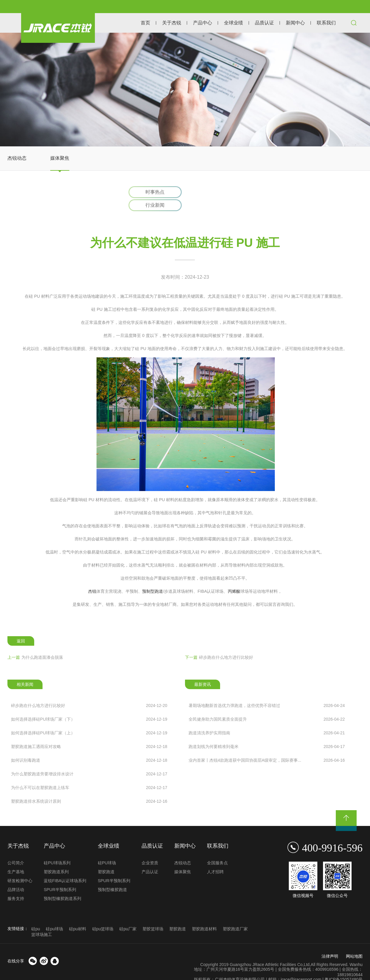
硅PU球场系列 (57, 850)
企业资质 (150, 850)
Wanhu (356, 952)
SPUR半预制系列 (60, 877)
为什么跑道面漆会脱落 (35, 645)
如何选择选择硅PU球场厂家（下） (89, 707)
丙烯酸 (234, 579)
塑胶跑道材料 (204, 916)
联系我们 (326, 23)
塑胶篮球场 (153, 916)
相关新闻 (25, 672)
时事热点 (153, 192)
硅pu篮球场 (103, 916)
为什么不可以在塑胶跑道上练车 (89, 775)
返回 (21, 629)
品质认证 (264, 23)
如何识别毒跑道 (89, 748)
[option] (185, 90)
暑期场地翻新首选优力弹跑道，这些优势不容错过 (267, 693)
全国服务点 (217, 850)
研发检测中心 (20, 868)
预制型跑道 (153, 579)
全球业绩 (233, 23)
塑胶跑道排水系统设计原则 (89, 789)
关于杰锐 (172, 23)
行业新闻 (217, 192)
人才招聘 (215, 859)
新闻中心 (295, 23)
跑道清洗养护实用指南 (267, 720)
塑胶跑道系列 (56, 859)
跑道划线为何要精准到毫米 (267, 734)
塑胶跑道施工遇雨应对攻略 (89, 734)
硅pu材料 (78, 916)
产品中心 (203, 23)
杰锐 (92, 579)
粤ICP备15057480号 (344, 967)
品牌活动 (16, 877)
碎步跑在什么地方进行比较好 (219, 645)
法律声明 (330, 944)
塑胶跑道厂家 (235, 916)
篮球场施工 (42, 922)
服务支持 (16, 886)
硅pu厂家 (128, 916)
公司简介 (16, 850)
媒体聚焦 (60, 158)
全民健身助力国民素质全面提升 (267, 707)
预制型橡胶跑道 (112, 877)
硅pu (36, 916)
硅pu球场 (54, 916)
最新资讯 (203, 672)
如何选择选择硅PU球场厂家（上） (89, 720)
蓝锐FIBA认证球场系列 (65, 868)
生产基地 (16, 859)
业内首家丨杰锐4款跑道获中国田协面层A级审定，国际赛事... (267, 748)
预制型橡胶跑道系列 (62, 886)
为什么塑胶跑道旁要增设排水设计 (89, 761)
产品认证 (150, 859)
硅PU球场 (107, 850)
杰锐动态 (17, 158)
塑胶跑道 (106, 859)
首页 (145, 23)
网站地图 (354, 944)
